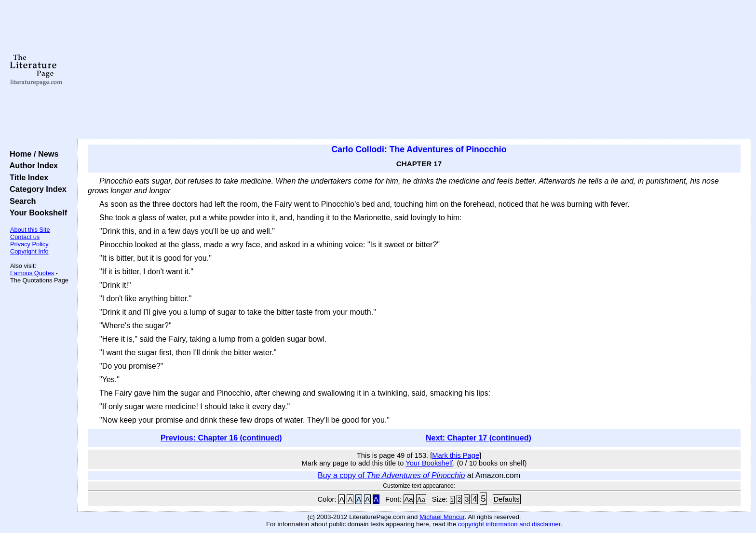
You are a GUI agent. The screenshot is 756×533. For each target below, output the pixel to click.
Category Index (36, 189)
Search (20, 201)
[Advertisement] (414, 70)
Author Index (32, 165)
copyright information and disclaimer (509, 524)
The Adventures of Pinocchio (448, 149)
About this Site (30, 230)
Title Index (27, 177)
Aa (409, 499)
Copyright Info (29, 251)
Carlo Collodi (358, 149)
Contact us (25, 237)
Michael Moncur (442, 517)
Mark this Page (456, 455)
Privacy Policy (29, 244)
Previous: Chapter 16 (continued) (221, 438)
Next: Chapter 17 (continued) (479, 438)
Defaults (507, 499)
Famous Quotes (32, 273)
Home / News (32, 154)
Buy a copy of (391, 475)
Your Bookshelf (36, 213)
